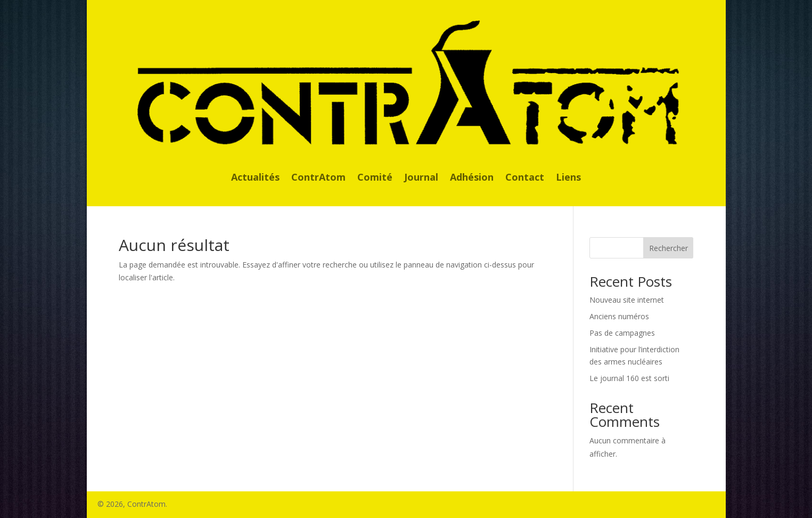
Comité (375, 178)
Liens (568, 178)
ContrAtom (318, 178)
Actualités (255, 178)
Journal (421, 178)
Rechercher (669, 248)
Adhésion (472, 178)
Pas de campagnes (622, 333)
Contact (525, 178)
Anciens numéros (619, 316)
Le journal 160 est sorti (629, 378)
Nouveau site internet (627, 300)
